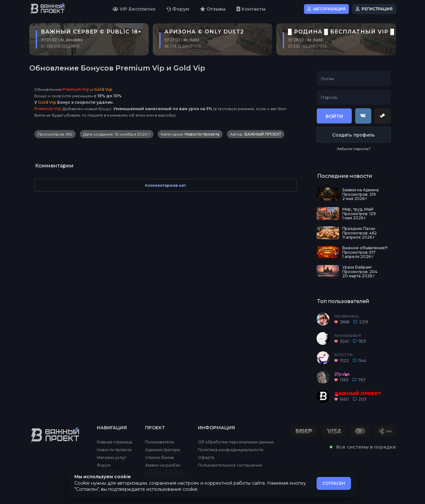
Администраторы (163, 450)
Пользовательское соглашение (230, 465)
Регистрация (374, 9)
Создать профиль (354, 135)
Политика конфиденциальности (231, 450)
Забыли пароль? (354, 149)
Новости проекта (202, 134)
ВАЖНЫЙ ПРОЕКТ (263, 134)
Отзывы (213, 9)
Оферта (206, 458)
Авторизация (326, 9)
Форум (178, 9)
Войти (334, 116)
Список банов (159, 458)
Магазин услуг (112, 458)
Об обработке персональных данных (236, 442)
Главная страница (115, 442)
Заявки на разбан (163, 465)
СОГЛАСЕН (334, 483)
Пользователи (160, 442)
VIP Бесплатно (134, 9)
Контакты (251, 9)
